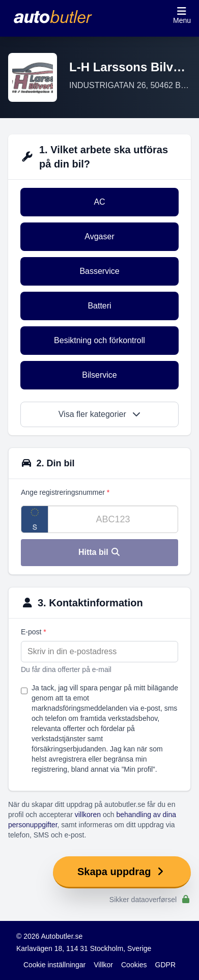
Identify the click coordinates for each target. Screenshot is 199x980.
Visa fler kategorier (100, 414)
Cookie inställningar (54, 965)
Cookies (134, 965)
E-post (34, 632)
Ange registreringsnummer (65, 492)
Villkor (103, 965)
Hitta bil (99, 552)
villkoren (88, 815)
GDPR (165, 965)
